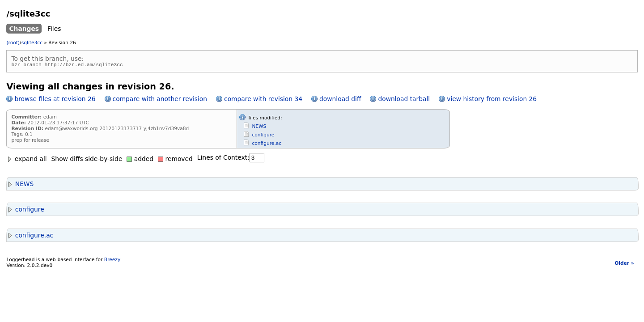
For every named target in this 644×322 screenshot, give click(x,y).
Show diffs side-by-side (87, 160)
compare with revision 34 (263, 100)
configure (263, 136)
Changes (24, 29)
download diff (340, 100)
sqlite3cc (32, 43)
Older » (624, 265)
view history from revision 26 (492, 100)
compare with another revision (160, 100)
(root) (13, 43)
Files (54, 29)
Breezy (112, 261)
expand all (26, 160)
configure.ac (267, 145)
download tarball (404, 100)
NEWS (259, 128)
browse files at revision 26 (55, 100)
